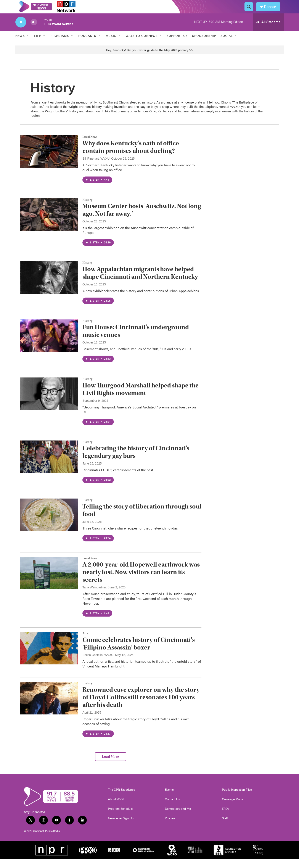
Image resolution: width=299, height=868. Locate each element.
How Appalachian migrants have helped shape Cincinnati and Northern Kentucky (140, 282)
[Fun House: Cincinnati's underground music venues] (49, 345)
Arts (85, 643)
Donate (273, 11)
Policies (170, 828)
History (87, 209)
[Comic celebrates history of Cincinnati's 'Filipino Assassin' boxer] (49, 657)
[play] (21, 32)
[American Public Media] (144, 859)
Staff (225, 828)
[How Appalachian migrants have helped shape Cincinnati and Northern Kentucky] (49, 287)
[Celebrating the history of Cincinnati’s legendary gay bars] (49, 466)
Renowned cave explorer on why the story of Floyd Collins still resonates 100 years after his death (141, 707)
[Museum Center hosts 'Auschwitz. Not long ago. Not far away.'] (49, 224)
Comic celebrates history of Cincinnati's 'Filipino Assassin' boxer (139, 653)
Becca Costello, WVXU (98, 664)
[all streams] (268, 31)
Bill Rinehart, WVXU (96, 168)
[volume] (34, 32)
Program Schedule (120, 818)
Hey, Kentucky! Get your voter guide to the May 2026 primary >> (149, 59)
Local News (90, 146)
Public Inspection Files (237, 799)
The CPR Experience (121, 799)
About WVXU (117, 808)
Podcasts (87, 45)
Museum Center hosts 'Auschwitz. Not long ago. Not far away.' (142, 219)
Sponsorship (204, 45)
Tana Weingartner (94, 597)
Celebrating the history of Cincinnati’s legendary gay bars (136, 462)
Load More (111, 766)
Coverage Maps (232, 808)
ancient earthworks (52, 111)
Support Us (177, 45)
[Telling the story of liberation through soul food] (49, 524)
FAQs (226, 818)
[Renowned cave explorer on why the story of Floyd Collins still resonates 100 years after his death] (49, 708)
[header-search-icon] (251, 11)
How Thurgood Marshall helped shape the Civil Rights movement (141, 398)
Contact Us (172, 808)
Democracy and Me (178, 818)
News (20, 45)
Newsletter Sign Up (121, 828)
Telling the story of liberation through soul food (142, 520)
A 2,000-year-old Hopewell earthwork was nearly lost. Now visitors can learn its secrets (141, 582)
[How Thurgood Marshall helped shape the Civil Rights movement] (49, 403)
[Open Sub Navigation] (28, 45)
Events (169, 799)
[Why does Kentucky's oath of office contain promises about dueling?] (49, 161)
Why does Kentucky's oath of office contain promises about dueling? (131, 156)
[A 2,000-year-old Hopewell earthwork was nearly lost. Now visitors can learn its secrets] (49, 582)
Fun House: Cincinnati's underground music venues (136, 340)
